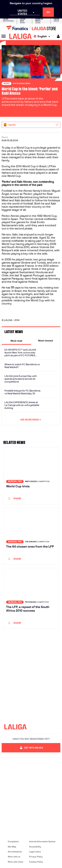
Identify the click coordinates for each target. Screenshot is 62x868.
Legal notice (35, 852)
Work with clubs (15, 862)
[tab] (16, 341)
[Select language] (43, 36)
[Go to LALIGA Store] (31, 28)
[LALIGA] (20, 36)
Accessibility (35, 847)
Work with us (14, 857)
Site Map (12, 847)
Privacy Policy (36, 857)
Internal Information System (42, 841)
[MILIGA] (57, 36)
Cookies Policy (36, 862)
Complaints (13, 841)
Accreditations (15, 852)
